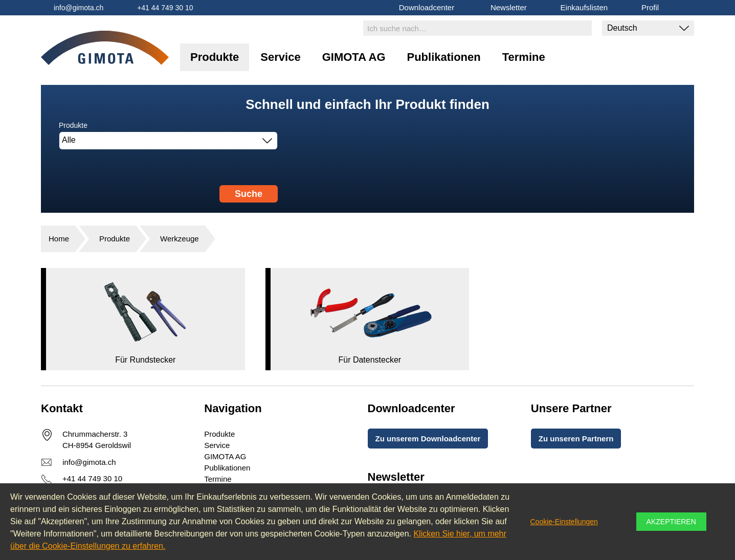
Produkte (215, 57)
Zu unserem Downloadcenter (428, 439)
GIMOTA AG (354, 57)
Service (280, 57)
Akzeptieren (671, 522)
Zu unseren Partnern (576, 439)
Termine (524, 57)
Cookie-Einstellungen (564, 522)
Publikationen (444, 57)
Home (59, 239)
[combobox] (168, 141)
